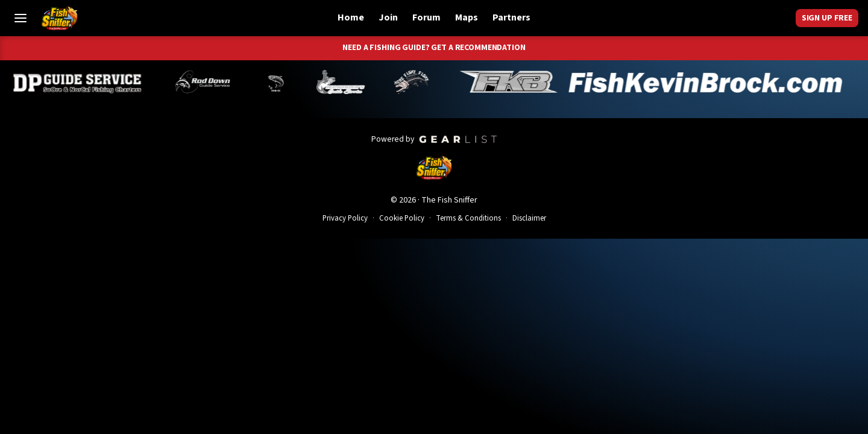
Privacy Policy (345, 218)
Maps (467, 17)
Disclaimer (529, 218)
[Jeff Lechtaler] (347, 82)
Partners (511, 17)
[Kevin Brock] (657, 82)
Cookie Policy (402, 218)
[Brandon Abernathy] (211, 82)
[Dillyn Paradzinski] (84, 82)
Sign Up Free (827, 18)
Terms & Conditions (468, 218)
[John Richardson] (418, 82)
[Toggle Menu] (20, 18)
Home (351, 17)
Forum (426, 17)
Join (388, 17)
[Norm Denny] (282, 82)
